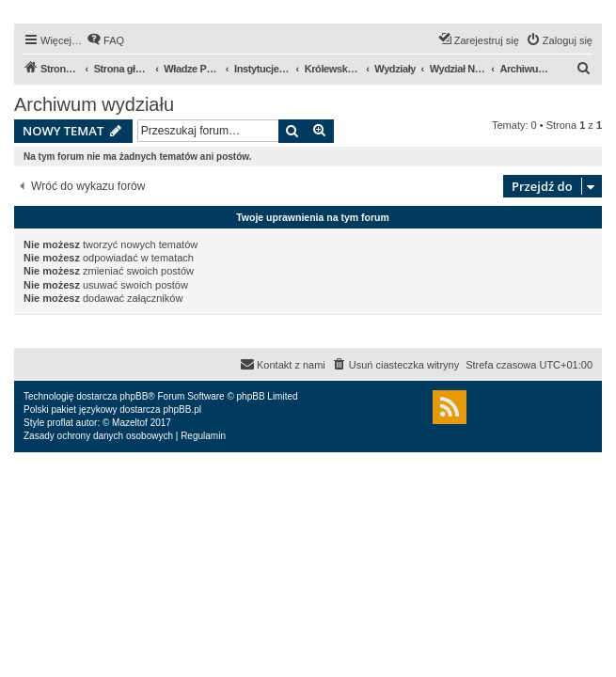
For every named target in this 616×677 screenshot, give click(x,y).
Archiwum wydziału (94, 104)
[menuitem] (105, 40)
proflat (60, 423)
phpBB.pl (182, 409)
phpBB (134, 396)
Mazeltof (130, 423)
